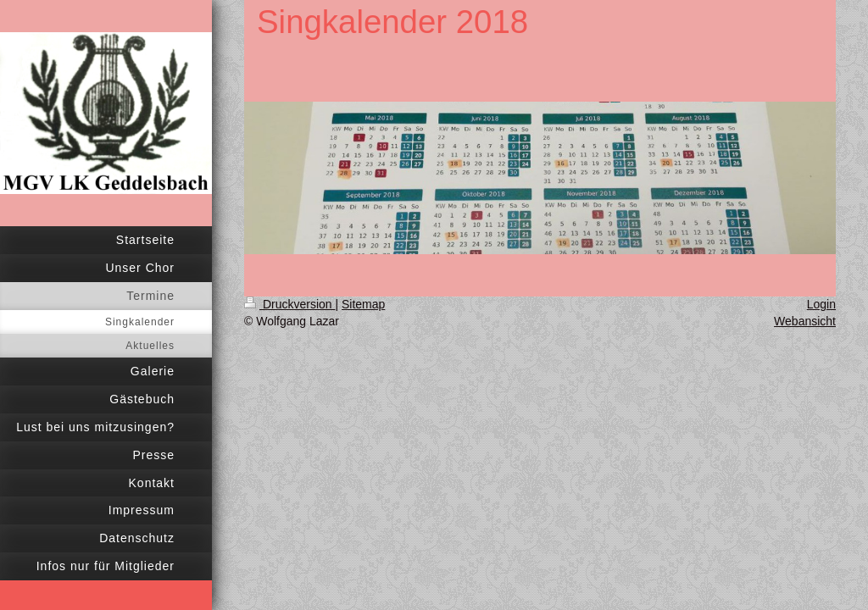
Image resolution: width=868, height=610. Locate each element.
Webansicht (805, 321)
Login (821, 304)
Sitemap (363, 304)
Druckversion (289, 304)
